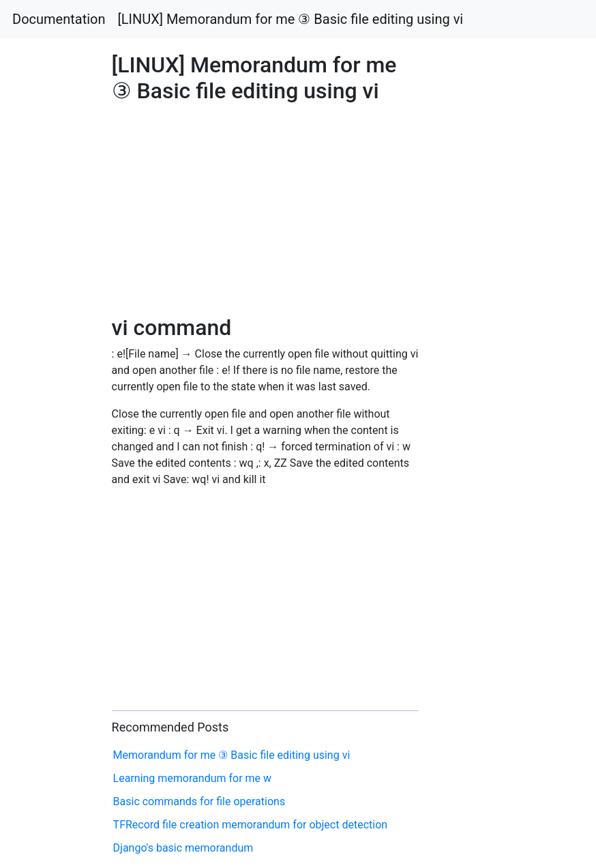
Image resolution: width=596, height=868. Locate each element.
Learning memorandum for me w (193, 778)
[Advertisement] (482, 378)
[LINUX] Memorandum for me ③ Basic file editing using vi (291, 19)
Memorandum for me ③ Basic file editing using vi (232, 755)
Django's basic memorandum (183, 848)
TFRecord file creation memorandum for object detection (251, 825)
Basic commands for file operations (199, 801)
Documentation (59, 19)
